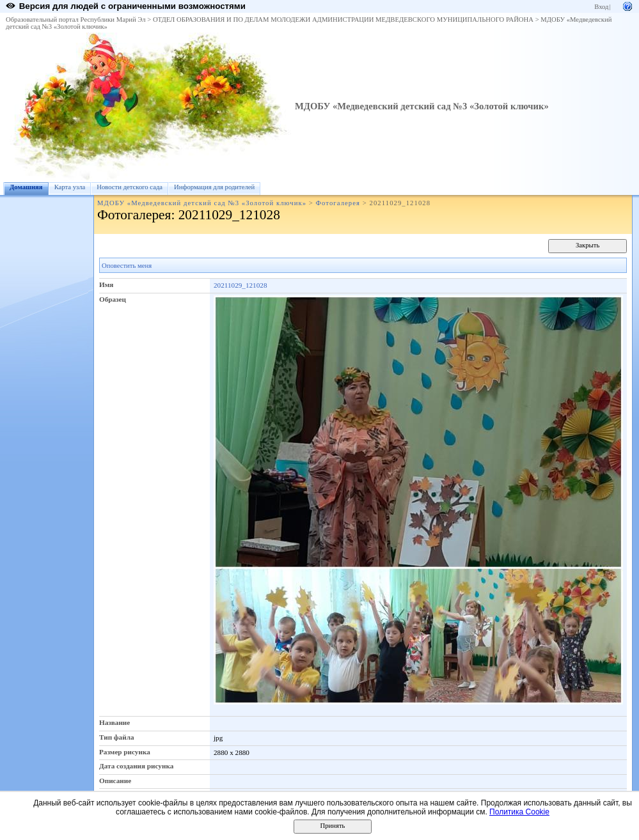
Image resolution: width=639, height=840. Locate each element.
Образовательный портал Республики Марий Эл (76, 19)
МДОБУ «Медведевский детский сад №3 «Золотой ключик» (422, 106)
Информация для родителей (214, 187)
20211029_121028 (241, 285)
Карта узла (70, 187)
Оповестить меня (127, 266)
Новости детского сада (130, 187)
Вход (601, 7)
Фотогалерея (338, 203)
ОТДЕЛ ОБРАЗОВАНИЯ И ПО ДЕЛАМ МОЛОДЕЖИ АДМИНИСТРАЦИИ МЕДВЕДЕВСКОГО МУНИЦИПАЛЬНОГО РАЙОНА (343, 19)
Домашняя (26, 187)
